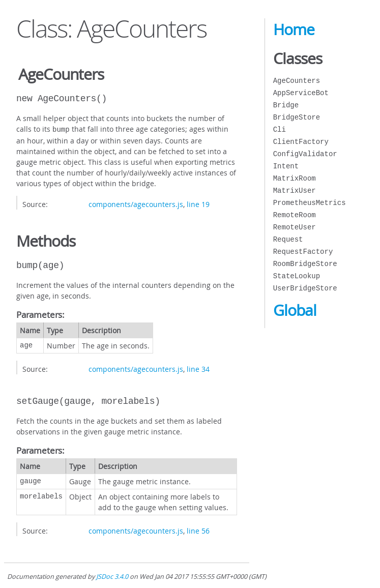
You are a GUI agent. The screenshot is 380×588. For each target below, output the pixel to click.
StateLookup (297, 276)
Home (294, 30)
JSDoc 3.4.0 (112, 576)
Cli (280, 129)
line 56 (198, 530)
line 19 (198, 203)
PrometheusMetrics (310, 203)
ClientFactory (301, 142)
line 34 (198, 368)
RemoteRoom (295, 215)
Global (295, 310)
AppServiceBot (301, 93)
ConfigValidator (305, 154)
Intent (286, 166)
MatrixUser (295, 190)
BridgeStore (297, 117)
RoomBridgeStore (305, 264)
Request (288, 239)
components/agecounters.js (136, 203)
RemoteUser (295, 227)
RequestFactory (303, 252)
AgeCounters (297, 81)
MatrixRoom (295, 178)
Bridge (286, 105)
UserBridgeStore (305, 288)
